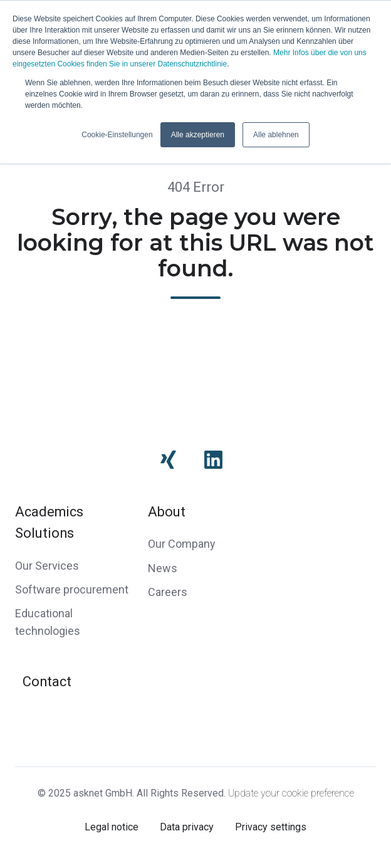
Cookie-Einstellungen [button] (117, 135)
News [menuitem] (163, 568)
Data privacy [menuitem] (187, 827)
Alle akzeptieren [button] (198, 135)
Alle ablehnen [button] (276, 135)
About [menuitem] (167, 512)
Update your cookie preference (291, 793)
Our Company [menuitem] (182, 544)
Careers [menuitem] (168, 592)
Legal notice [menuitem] (112, 827)
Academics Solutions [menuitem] (49, 522)
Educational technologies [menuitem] (48, 622)
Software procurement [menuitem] (72, 589)
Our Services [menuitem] (47, 566)
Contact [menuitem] (47, 682)
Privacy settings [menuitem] (271, 827)
